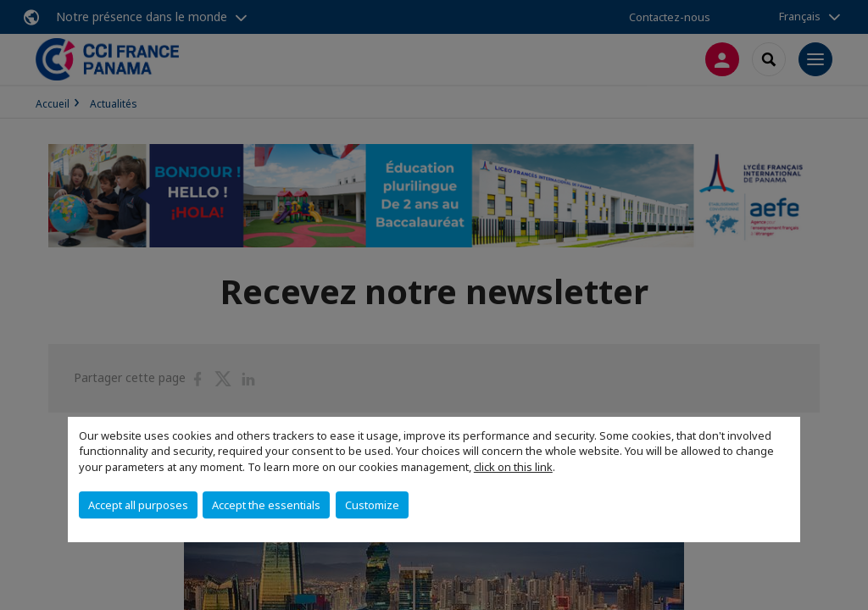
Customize (372, 505)
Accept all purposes (138, 505)
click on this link (513, 467)
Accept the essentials (266, 505)
